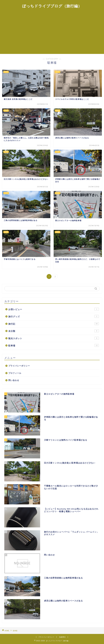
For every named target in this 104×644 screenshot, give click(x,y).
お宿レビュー (54, 309)
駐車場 (54, 345)
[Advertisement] (52, 32)
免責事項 (62, 637)
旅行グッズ (54, 316)
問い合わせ (14, 380)
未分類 (54, 331)
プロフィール (15, 373)
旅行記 (54, 324)
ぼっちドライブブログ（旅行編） (52, 6)
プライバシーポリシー (19, 366)
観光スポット (54, 338)
